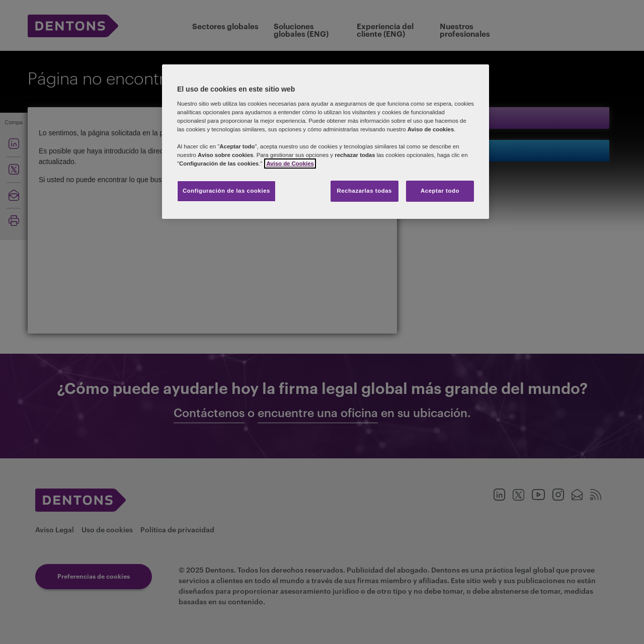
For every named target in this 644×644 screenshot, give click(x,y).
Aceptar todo (440, 191)
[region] (326, 142)
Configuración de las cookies (226, 191)
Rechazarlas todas (364, 191)
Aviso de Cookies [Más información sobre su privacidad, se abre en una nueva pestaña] (290, 164)
